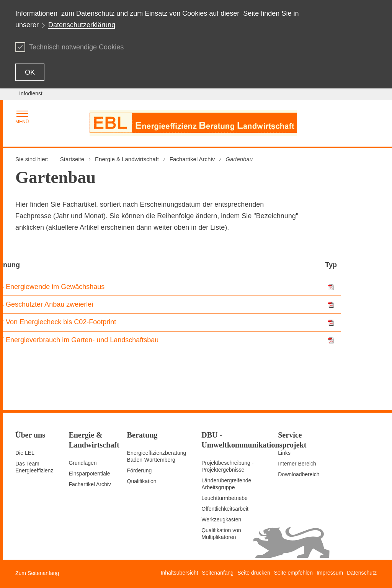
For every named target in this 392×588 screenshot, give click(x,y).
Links (284, 453)
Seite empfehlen (293, 573)
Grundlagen (82, 463)
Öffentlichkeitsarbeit (225, 509)
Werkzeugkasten (221, 519)
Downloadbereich (299, 474)
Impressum (330, 573)
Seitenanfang (218, 573)
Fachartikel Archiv (90, 484)
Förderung (140, 470)
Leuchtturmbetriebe (225, 498)
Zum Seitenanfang (37, 573)
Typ (331, 265)
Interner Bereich (297, 464)
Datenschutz (362, 573)
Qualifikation (142, 481)
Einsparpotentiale (89, 474)
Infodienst (31, 93)
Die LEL (25, 453)
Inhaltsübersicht (180, 573)
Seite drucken (254, 573)
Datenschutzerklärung (82, 25)
